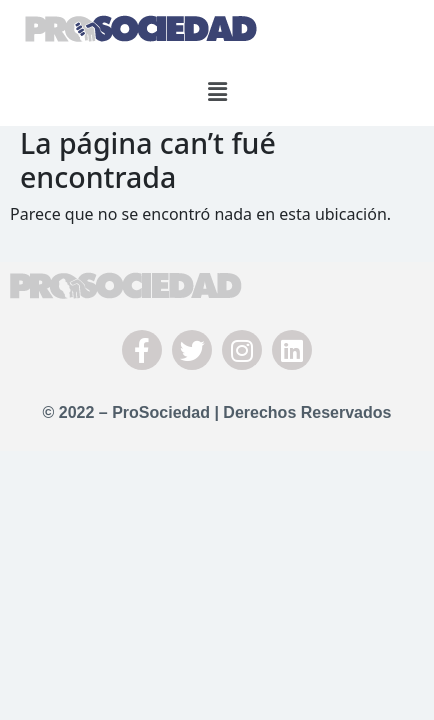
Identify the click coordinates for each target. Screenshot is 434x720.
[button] (217, 91)
